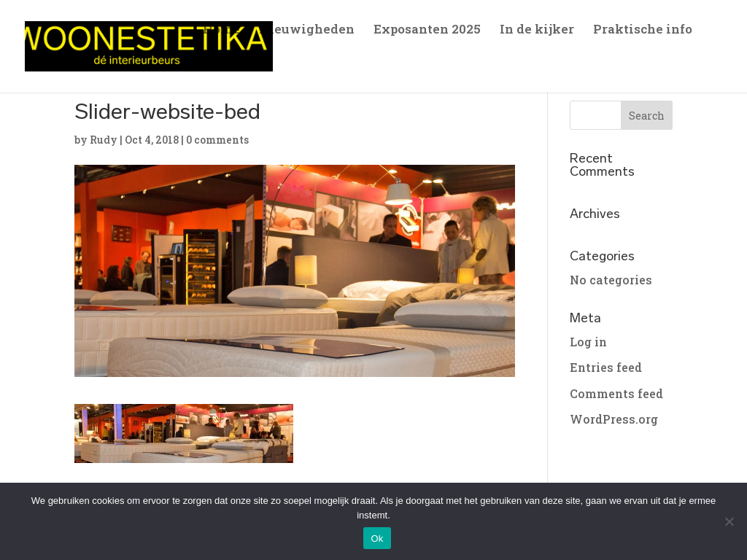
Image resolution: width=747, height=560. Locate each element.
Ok (377, 538)
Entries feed (606, 367)
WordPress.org (614, 419)
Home (221, 31)
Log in (588, 342)
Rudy (104, 140)
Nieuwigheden (307, 31)
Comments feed (616, 393)
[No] (729, 521)
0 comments (217, 140)
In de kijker (537, 31)
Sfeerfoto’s (236, 65)
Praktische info (643, 31)
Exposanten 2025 (427, 31)
